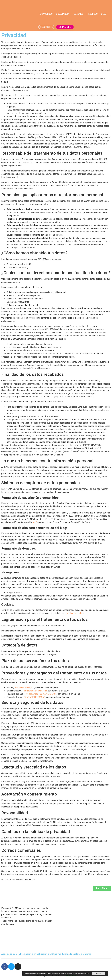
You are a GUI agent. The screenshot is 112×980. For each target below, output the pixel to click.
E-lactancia (63, 14)
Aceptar (99, 973)
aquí (35, 522)
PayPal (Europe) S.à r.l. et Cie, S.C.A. (40, 694)
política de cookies (75, 613)
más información (83, 973)
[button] (56, 959)
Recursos (92, 14)
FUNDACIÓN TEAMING (35, 697)
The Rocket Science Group (35, 691)
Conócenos (46, 14)
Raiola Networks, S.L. (25, 688)
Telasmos (78, 14)
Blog (104, 14)
